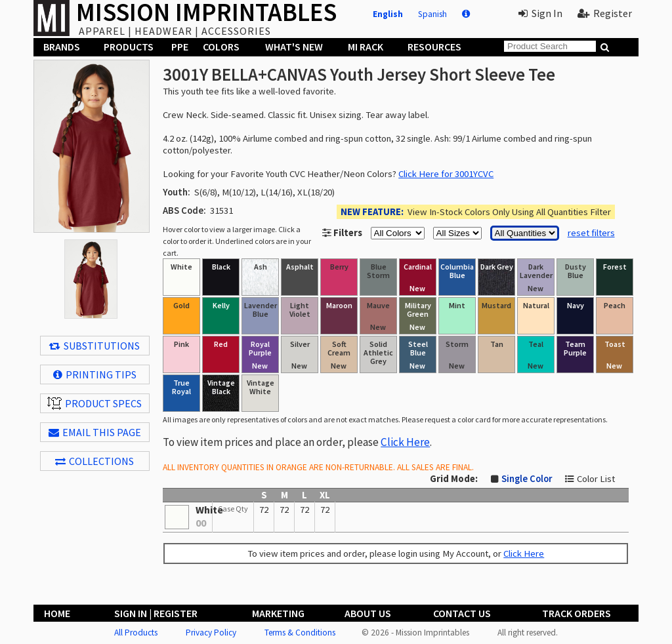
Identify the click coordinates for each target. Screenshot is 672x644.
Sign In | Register (156, 613)
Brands (62, 47)
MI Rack (366, 47)
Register (605, 13)
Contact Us (462, 613)
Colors (221, 47)
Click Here (405, 442)
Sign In (540, 13)
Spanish (432, 14)
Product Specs (94, 403)
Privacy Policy (211, 633)
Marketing (278, 613)
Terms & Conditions (300, 633)
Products (129, 47)
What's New (294, 47)
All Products (136, 633)
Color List (596, 479)
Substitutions (94, 346)
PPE (180, 47)
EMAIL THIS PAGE (95, 432)
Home (57, 613)
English (388, 14)
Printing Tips (95, 374)
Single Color (527, 479)
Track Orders (577, 613)
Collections (94, 461)
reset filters (591, 233)
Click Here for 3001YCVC (446, 174)
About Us (368, 613)
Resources (434, 47)
